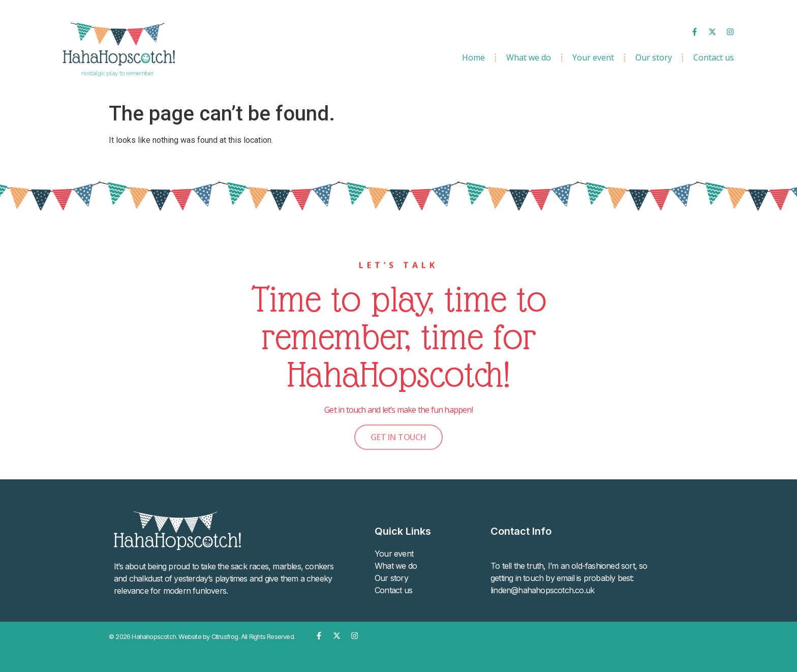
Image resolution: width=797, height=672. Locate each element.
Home (473, 57)
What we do (529, 57)
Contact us (714, 57)
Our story (654, 57)
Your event (593, 57)
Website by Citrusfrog (208, 637)
